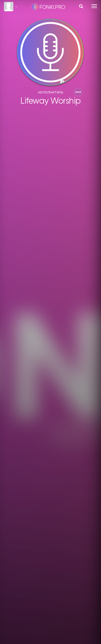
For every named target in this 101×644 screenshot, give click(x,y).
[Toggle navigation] (94, 6)
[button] (78, 92)
